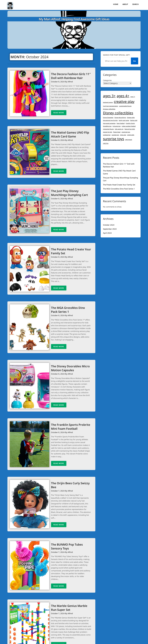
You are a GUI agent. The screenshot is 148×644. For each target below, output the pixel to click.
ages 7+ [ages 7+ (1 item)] (133, 97)
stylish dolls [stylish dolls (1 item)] (131, 135)
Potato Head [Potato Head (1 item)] (117, 132)
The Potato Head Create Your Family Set (119, 185)
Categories (107, 80)
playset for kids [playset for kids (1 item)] (108, 132)
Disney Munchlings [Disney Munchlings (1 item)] (120, 118)
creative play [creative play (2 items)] (124, 102)
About (125, 4)
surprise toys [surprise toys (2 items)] (114, 139)
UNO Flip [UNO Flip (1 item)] (106, 143)
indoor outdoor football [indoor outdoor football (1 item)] (129, 126)
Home (116, 4)
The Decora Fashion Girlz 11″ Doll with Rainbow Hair (68, 76)
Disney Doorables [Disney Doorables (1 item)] (108, 118)
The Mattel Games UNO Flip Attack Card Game (64, 132)
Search (135, 4)
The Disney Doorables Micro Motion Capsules (64, 355)
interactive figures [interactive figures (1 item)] (108, 129)
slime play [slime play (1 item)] (123, 135)
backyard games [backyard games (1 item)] (108, 102)
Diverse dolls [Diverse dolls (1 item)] (131, 118)
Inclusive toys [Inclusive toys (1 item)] (117, 126)
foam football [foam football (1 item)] (121, 123)
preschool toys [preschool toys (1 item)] (126, 132)
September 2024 (110, 229)
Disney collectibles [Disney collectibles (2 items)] (118, 113)
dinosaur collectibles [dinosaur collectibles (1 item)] (109, 109)
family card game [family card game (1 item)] (124, 120)
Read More (52, 110)
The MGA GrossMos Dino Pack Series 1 (119, 189)
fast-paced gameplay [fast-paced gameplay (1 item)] (109, 123)
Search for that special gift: (117, 55)
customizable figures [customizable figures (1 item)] (125, 106)
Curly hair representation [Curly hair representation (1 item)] (110, 106)
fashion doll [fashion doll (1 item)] (134, 120)
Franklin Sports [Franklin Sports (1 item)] (130, 123)
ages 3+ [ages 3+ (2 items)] (109, 96)
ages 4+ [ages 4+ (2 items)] (123, 96)
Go (135, 61)
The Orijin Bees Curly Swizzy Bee (67, 465)
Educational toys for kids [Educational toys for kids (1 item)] (110, 120)
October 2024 (109, 225)
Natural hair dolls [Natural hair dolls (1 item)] (130, 129)
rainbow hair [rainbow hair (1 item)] (107, 135)
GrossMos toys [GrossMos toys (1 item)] (107, 126)
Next (68, 628)
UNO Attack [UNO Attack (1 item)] (129, 140)
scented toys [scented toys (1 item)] (115, 135)
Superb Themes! (108, 641)
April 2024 (107, 233)
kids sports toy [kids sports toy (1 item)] (119, 129)
